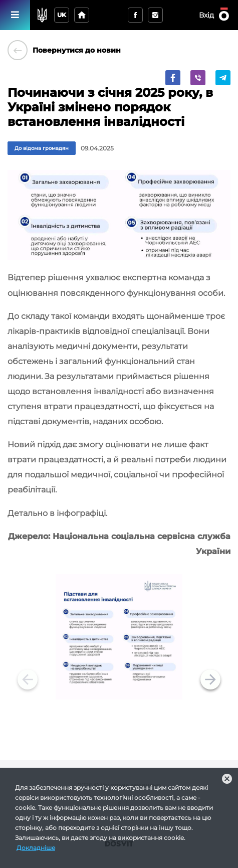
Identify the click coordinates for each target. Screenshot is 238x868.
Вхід (206, 15)
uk (62, 15)
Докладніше (36, 848)
